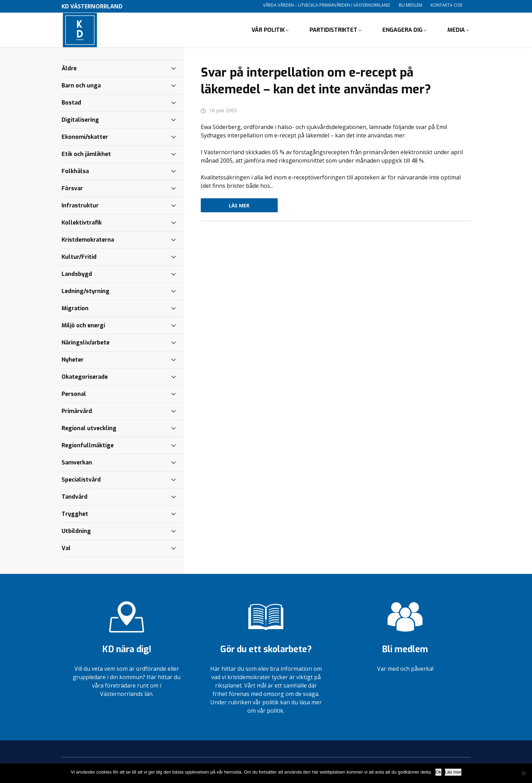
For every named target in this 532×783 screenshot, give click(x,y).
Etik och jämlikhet (86, 154)
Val (66, 549)
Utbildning (76, 531)
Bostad (71, 103)
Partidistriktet (334, 30)
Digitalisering (80, 120)
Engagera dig (402, 30)
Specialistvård (81, 480)
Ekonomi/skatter (85, 137)
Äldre (69, 69)
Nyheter (73, 360)
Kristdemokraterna (88, 240)
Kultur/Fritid (79, 257)
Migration (75, 309)
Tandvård (75, 497)
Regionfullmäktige (88, 446)
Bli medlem (410, 5)
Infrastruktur (80, 206)
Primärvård (77, 411)
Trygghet (75, 514)
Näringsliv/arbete (86, 343)
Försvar (72, 189)
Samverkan (77, 463)
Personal (74, 394)
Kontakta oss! (446, 5)
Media (456, 30)
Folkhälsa (75, 172)
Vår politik (268, 30)
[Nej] (523, 773)
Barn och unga (81, 86)
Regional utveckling (89, 429)
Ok (438, 772)
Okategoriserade (85, 377)
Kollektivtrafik (82, 223)
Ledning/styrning (86, 291)
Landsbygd (77, 274)
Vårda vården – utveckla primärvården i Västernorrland (327, 5)
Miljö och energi (83, 326)
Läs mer (239, 206)
